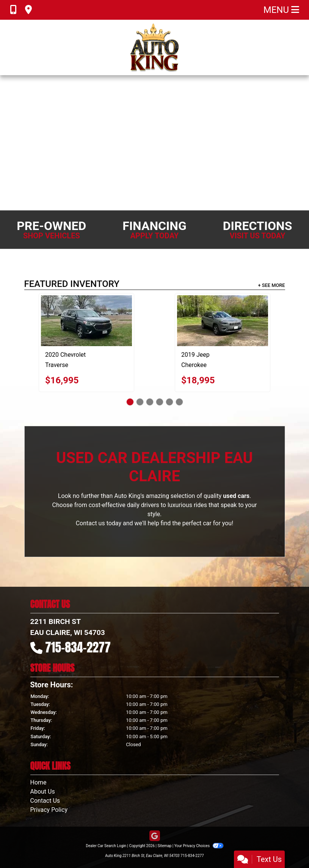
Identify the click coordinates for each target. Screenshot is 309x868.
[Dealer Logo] (154, 47)
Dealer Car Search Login (106, 846)
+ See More (272, 285)
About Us (43, 792)
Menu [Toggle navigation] (281, 10)
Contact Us (45, 801)
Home (38, 782)
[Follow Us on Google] (155, 836)
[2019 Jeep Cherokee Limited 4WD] (223, 321)
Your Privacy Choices (199, 846)
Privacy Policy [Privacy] (49, 810)
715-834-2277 (78, 647)
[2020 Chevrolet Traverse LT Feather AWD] (86, 321)
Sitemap (164, 846)
